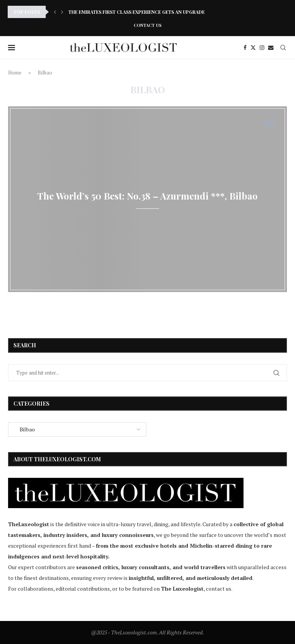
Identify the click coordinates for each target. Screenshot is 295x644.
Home (15, 73)
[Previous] (55, 12)
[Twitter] (253, 48)
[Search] (283, 48)
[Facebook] (245, 48)
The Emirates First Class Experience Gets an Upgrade (137, 12)
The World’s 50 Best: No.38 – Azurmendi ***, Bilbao (147, 196)
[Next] (62, 12)
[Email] (271, 48)
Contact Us (148, 25)
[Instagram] (262, 48)
